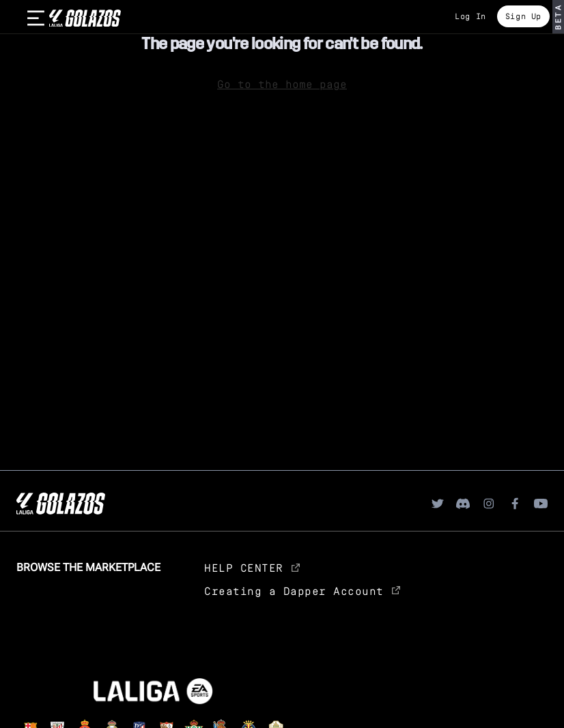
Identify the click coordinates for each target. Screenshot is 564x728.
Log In (470, 16)
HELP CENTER (252, 567)
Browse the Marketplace (88, 567)
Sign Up (523, 16)
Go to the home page (282, 84)
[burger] (36, 18)
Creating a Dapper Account (302, 591)
